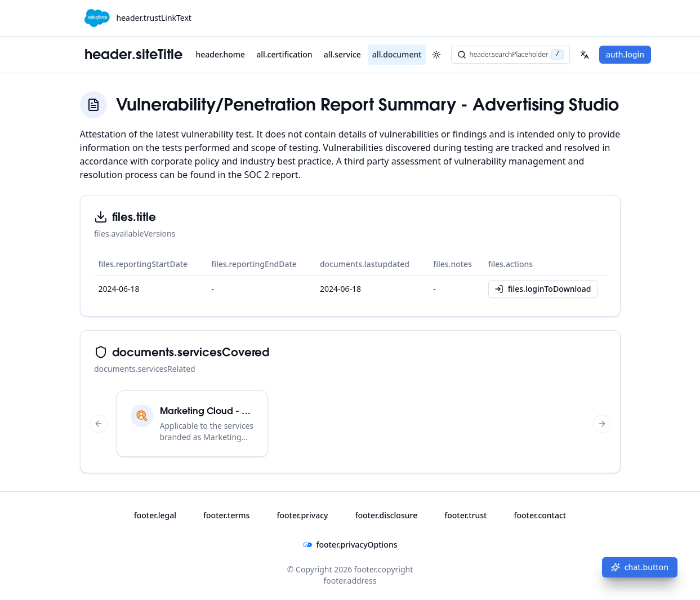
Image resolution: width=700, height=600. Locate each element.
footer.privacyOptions (350, 545)
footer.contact (540, 515)
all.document (397, 54)
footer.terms (226, 515)
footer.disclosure (386, 515)
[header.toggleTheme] (436, 55)
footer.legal (155, 515)
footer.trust (465, 515)
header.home (221, 54)
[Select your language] (585, 55)
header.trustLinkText (154, 18)
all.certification (284, 54)
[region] (350, 424)
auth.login (625, 54)
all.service (342, 54)
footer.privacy (302, 515)
